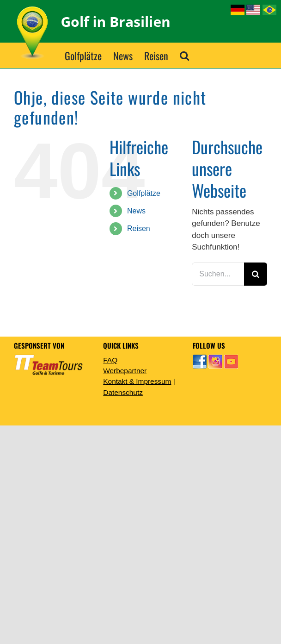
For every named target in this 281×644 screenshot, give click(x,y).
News (136, 211)
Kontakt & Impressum (137, 381)
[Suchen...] (218, 274)
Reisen (139, 228)
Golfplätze (144, 193)
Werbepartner (125, 371)
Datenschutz (123, 392)
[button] (184, 55)
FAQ (110, 360)
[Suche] (256, 274)
